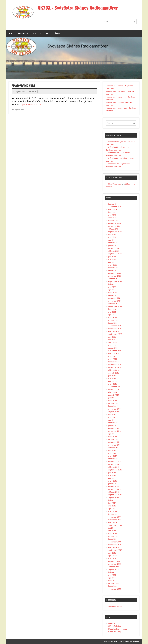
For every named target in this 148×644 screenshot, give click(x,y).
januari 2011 (113, 539)
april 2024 (112, 240)
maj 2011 (112, 531)
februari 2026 (114, 204)
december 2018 (115, 364)
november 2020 (115, 328)
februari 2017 (114, 403)
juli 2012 (112, 500)
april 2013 (112, 478)
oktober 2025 (114, 209)
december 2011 (115, 517)
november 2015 (115, 431)
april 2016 (112, 420)
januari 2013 (113, 483)
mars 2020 (113, 345)
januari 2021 (113, 323)
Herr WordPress (115, 184)
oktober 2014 (114, 447)
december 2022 (115, 273)
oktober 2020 (114, 331)
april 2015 (112, 434)
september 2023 (115, 254)
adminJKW (32, 92)
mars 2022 (113, 292)
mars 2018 (113, 384)
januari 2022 (113, 295)
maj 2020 (112, 339)
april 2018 (112, 381)
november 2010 (115, 544)
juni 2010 (112, 553)
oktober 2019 (114, 353)
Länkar (57, 33)
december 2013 (115, 461)
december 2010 (115, 542)
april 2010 (112, 555)
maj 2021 (112, 312)
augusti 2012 (114, 497)
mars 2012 (113, 511)
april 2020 (112, 342)
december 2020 (115, 326)
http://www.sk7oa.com (31, 104)
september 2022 (115, 281)
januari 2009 (113, 586)
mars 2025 (113, 218)
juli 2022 (112, 284)
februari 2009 (114, 583)
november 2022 (115, 276)
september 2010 (115, 550)
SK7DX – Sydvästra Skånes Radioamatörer (78, 8)
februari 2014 (114, 459)
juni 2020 (112, 337)
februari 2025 (114, 220)
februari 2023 (114, 267)
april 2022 (112, 290)
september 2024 (115, 231)
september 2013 (115, 470)
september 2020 (115, 334)
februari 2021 (114, 320)
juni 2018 (112, 375)
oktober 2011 (114, 522)
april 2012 (112, 508)
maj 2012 (112, 506)
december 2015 (115, 428)
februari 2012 (114, 514)
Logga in (112, 623)
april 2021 (112, 315)
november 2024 (115, 226)
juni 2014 (112, 450)
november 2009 (115, 564)
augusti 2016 (114, 411)
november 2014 (115, 445)
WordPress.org (114, 632)
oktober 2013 (114, 467)
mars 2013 (113, 481)
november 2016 (115, 409)
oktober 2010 (114, 547)
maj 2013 (112, 475)
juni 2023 (112, 256)
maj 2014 (112, 453)
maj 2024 (112, 237)
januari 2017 (113, 406)
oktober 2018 (114, 370)
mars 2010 (113, 558)
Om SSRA (37, 33)
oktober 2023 (114, 251)
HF (47, 33)
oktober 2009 (114, 567)
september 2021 (115, 306)
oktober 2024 (114, 229)
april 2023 (112, 262)
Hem (10, 33)
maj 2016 (112, 417)
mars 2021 (113, 317)
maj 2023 (112, 259)
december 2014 (115, 442)
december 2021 (115, 298)
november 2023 (115, 248)
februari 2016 (114, 423)
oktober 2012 (114, 492)
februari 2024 (114, 243)
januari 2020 (113, 348)
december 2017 (115, 387)
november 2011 (115, 519)
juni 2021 (112, 309)
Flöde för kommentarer (118, 629)
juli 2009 (112, 572)
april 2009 (112, 578)
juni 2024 (112, 234)
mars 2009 (113, 580)
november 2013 (115, 464)
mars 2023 (113, 265)
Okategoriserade (115, 606)
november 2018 (115, 367)
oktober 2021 (114, 303)
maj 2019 (112, 356)
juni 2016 (112, 414)
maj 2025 (112, 215)
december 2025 (115, 207)
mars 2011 (113, 533)
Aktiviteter (23, 33)
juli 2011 (112, 528)
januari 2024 (113, 245)
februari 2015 (114, 439)
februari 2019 (114, 362)
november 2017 (115, 389)
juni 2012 (112, 503)
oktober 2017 (114, 392)
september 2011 (115, 525)
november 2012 (115, 489)
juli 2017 (112, 398)
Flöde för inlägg (115, 626)
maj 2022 (112, 287)
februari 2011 (114, 536)
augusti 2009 (114, 569)
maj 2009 (112, 575)
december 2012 (115, 486)
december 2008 (115, 589)
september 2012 (115, 495)
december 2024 (115, 223)
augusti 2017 (114, 395)
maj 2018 (112, 378)
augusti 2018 (114, 373)
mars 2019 (113, 359)
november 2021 (115, 301)
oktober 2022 (114, 279)
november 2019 (115, 351)
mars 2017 (113, 400)
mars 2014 (113, 456)
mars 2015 (113, 436)
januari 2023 (113, 270)
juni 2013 (112, 472)
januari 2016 (113, 425)
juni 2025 (112, 212)
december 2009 (115, 561)
